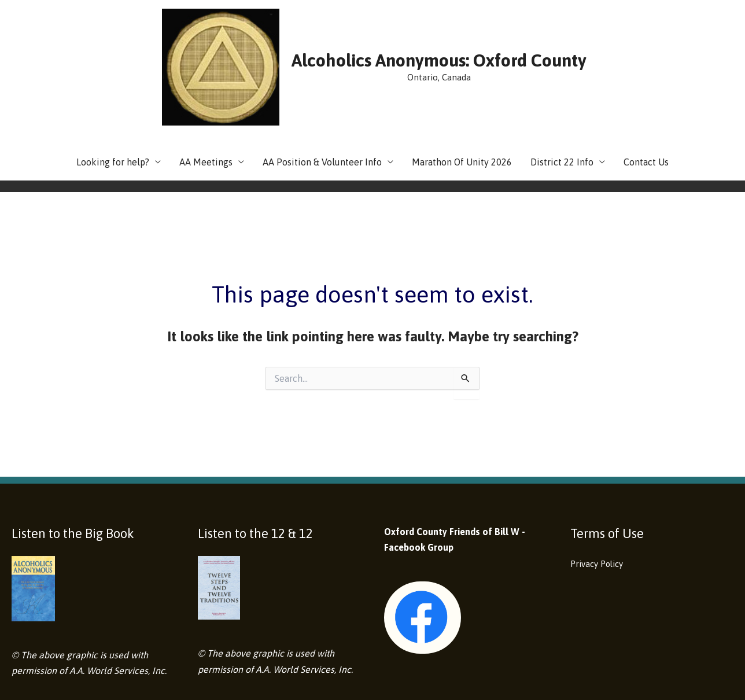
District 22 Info (562, 86)
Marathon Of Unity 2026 (462, 86)
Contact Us (646, 86)
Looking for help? (113, 86)
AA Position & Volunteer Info (322, 86)
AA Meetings (206, 86)
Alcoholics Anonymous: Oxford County (397, 22)
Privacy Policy (600, 487)
